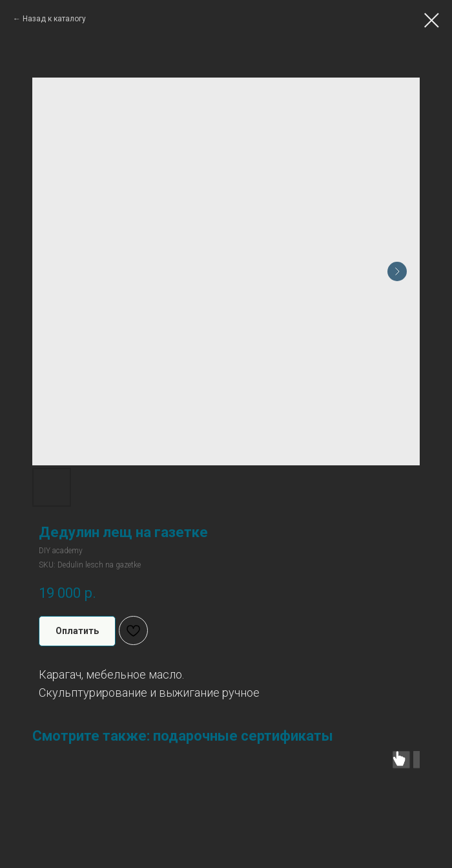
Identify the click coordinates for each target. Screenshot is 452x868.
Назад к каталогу (54, 19)
